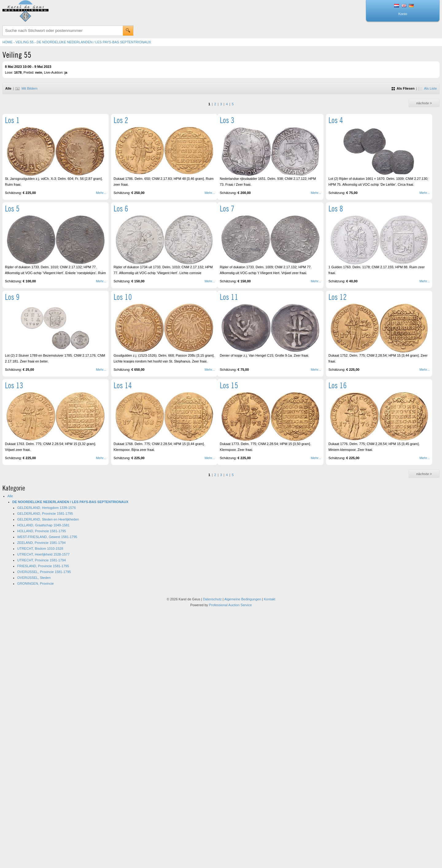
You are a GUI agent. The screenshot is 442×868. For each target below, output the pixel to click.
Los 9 (12, 297)
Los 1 (12, 120)
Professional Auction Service (230, 605)
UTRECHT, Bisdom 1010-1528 (40, 548)
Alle (10, 496)
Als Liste (428, 88)
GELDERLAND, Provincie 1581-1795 (45, 513)
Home (8, 42)
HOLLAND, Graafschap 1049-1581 (43, 525)
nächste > (424, 103)
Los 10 (123, 297)
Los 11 (229, 297)
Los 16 (338, 385)
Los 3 (227, 120)
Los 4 (336, 120)
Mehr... (101, 193)
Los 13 (14, 385)
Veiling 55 (25, 42)
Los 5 (12, 209)
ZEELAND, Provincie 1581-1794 (41, 543)
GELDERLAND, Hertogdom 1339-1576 (47, 508)
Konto (403, 14)
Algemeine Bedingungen (243, 599)
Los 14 (123, 385)
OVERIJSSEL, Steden (34, 578)
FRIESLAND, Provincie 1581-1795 (43, 566)
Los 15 (229, 385)
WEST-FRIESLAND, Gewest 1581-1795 (47, 537)
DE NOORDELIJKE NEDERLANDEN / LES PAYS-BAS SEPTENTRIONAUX (94, 42)
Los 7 (227, 209)
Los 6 (121, 209)
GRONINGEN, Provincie (35, 583)
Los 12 (338, 297)
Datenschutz (212, 599)
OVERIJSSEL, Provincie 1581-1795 (44, 572)
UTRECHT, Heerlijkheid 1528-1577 (43, 554)
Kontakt (270, 599)
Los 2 (121, 120)
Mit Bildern (26, 88)
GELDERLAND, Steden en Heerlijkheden (48, 519)
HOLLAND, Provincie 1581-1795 (42, 531)
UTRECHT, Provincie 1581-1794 (41, 560)
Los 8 (336, 209)
